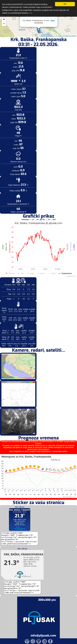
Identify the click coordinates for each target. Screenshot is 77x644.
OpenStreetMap (71, 28)
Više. (31, 5)
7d (48, 211)
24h (42, 211)
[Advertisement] (22, 46)
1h (32, 211)
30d (53, 211)
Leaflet (60, 28)
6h (37, 211)
